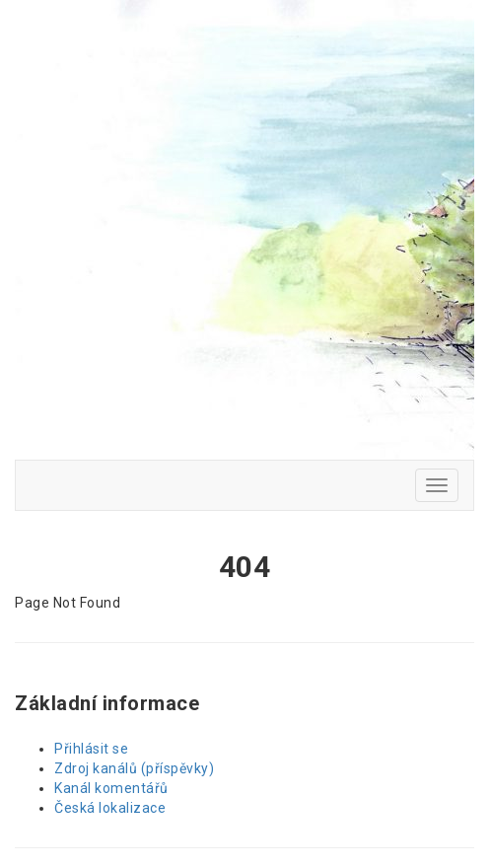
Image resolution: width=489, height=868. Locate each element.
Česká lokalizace (110, 808)
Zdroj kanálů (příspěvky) (134, 768)
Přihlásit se (91, 749)
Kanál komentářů (111, 788)
